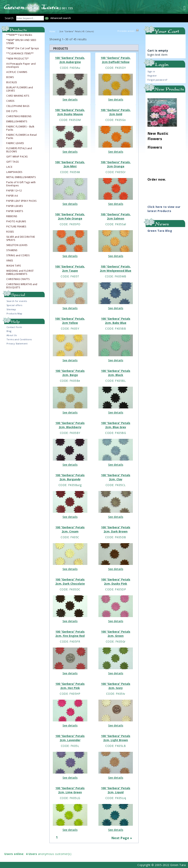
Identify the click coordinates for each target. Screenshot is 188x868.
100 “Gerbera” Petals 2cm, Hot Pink (70, 686)
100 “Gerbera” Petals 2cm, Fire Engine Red (70, 634)
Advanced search (61, 18)
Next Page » (122, 838)
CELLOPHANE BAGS (18, 106)
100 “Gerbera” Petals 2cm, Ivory (116, 686)
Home (52, 31)
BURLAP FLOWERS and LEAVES (20, 89)
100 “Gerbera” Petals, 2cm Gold (116, 112)
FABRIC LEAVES (15, 143)
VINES (10, 261)
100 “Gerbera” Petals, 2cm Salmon (116, 216)
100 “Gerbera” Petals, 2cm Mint (70, 164)
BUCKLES (12, 82)
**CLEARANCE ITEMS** (20, 54)
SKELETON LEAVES (17, 245)
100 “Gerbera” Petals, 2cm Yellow (70, 321)
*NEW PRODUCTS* (17, 59)
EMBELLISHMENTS (17, 122)
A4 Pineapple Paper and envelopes (21, 65)
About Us (12, 335)
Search (9, 18)
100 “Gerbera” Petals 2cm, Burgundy (70, 477)
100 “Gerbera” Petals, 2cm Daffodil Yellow (116, 60)
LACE (9, 167)
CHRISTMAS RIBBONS (19, 116)
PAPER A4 (12, 196)
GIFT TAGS (13, 162)
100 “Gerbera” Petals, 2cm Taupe (70, 269)
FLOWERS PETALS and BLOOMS (19, 150)
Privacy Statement (17, 344)
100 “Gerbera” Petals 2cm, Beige (70, 373)
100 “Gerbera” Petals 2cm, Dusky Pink (116, 581)
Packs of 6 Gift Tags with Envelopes (21, 184)
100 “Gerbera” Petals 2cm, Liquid (116, 790)
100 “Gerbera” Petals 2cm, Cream (70, 529)
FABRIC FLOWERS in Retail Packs (22, 137)
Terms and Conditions (19, 339)
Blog (9, 331)
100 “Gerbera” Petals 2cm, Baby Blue (116, 321)
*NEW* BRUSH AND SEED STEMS (21, 42)
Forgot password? (157, 80)
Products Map (14, 313)
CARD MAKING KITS (18, 96)
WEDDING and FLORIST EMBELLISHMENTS (20, 272)
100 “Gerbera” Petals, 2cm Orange (116, 164)
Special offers (14, 305)
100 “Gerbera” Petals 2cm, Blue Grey (116, 425)
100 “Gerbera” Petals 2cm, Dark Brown (116, 529)
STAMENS (12, 250)
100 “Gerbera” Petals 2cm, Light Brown (116, 738)
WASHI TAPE (14, 266)
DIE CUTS (12, 111)
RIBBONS (12, 216)
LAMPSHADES (14, 172)
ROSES (10, 232)
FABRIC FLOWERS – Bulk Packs (20, 128)
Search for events (17, 301)
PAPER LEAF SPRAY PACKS (21, 201)
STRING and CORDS (18, 255)
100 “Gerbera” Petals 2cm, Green (116, 634)
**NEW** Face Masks (19, 35)
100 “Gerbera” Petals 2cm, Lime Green (70, 790)
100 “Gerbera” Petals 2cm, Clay (116, 477)
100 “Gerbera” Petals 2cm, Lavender (70, 738)
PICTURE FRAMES (16, 227)
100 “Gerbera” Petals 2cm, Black (116, 373)
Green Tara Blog (160, 231)
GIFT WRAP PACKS (17, 157)
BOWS (10, 77)
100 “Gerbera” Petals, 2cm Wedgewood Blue (116, 269)
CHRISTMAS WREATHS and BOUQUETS (22, 286)
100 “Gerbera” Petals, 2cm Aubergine (70, 60)
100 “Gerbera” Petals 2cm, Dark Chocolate (70, 581)
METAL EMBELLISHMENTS (21, 177)
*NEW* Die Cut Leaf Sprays (23, 48)
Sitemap (11, 309)
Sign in (151, 71)
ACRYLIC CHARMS (17, 72)
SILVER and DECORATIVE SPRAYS (21, 238)
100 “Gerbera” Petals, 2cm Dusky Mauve (70, 112)
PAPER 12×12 (14, 191)
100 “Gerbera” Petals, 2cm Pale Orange (70, 216)
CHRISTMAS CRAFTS (18, 279)
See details (70, 99)
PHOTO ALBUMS (16, 221)
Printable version (126, 31)
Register (152, 76)
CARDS (10, 101)
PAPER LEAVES (15, 206)
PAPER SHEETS (15, 211)
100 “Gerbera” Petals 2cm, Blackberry (70, 425)
